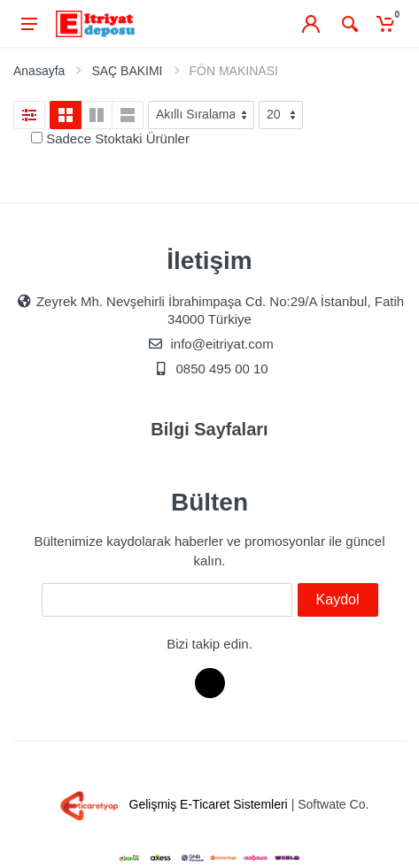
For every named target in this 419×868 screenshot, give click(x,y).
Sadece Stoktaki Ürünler (118, 138)
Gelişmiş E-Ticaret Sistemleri (171, 804)
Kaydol (338, 599)
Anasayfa (39, 71)
